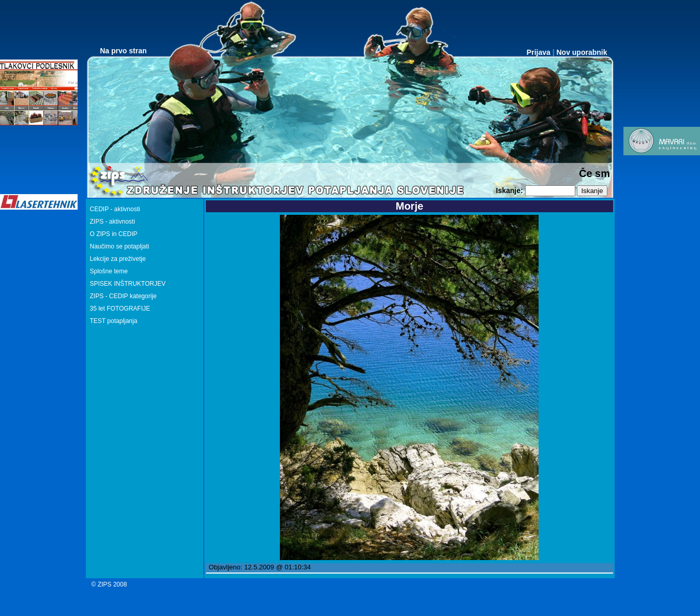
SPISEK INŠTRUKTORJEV (128, 284)
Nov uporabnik (582, 52)
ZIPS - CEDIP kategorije (123, 296)
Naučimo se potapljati (120, 246)
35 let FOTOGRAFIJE (120, 309)
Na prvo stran (123, 51)
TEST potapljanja (114, 321)
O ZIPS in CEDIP (114, 234)
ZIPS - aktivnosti (113, 222)
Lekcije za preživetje (118, 259)
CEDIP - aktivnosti (115, 209)
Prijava (539, 52)
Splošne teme (109, 271)
